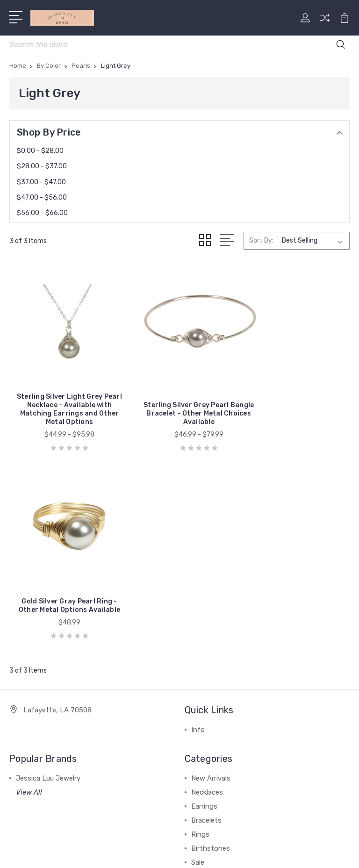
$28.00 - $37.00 (42, 166)
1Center (218, 853)
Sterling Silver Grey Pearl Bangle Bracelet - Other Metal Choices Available (180, 401)
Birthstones (211, 648)
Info (198, 529)
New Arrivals (211, 578)
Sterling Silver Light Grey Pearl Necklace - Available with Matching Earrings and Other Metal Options (63, 397)
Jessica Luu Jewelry (48, 578)
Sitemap (272, 837)
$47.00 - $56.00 (42, 197)
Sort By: (261, 240)
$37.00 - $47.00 (41, 182)
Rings (200, 634)
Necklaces (207, 592)
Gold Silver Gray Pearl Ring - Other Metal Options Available (296, 401)
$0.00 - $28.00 (40, 151)
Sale (198, 662)
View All (29, 592)
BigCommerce (228, 837)
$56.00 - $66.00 (42, 213)
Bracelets (206, 620)
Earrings (204, 606)
